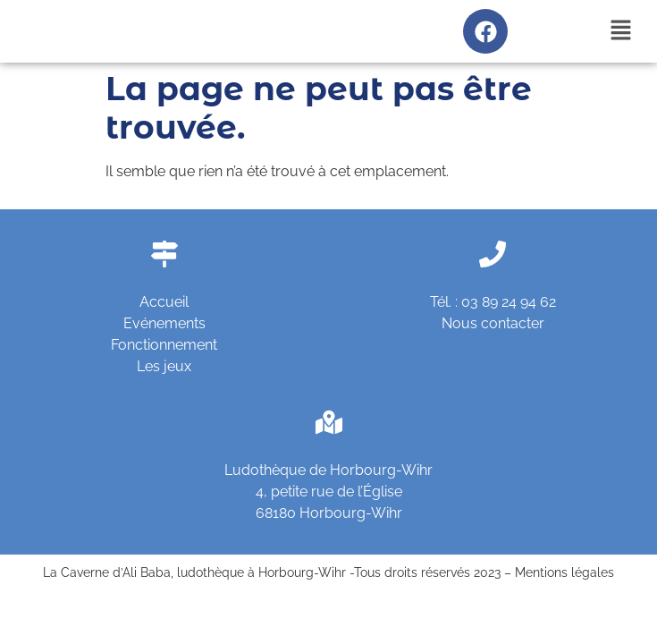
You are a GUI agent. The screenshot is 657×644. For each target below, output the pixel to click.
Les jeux (164, 366)
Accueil (164, 302)
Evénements (164, 323)
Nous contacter (493, 323)
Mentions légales (564, 572)
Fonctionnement (164, 345)
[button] (621, 31)
